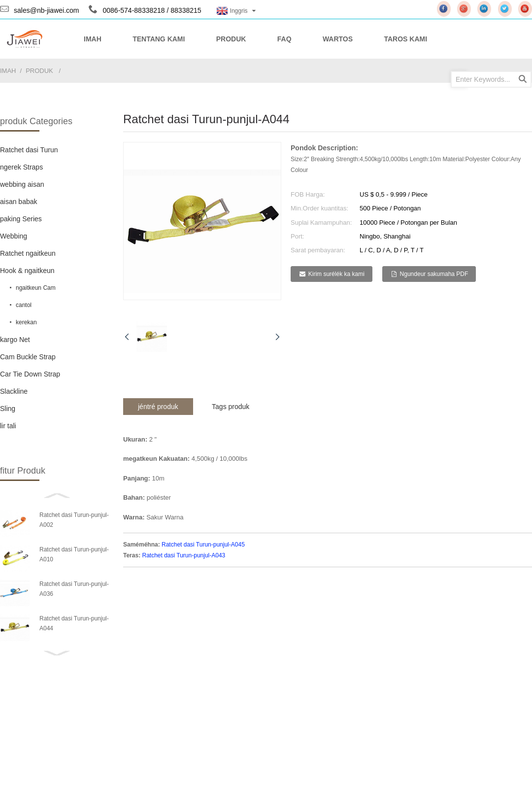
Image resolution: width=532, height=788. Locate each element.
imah (8, 71)
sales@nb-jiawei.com (46, 10)
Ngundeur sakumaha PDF (434, 274)
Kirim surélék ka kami (336, 274)
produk (39, 71)
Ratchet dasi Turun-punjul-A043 (183, 555)
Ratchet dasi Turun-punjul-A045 (203, 545)
